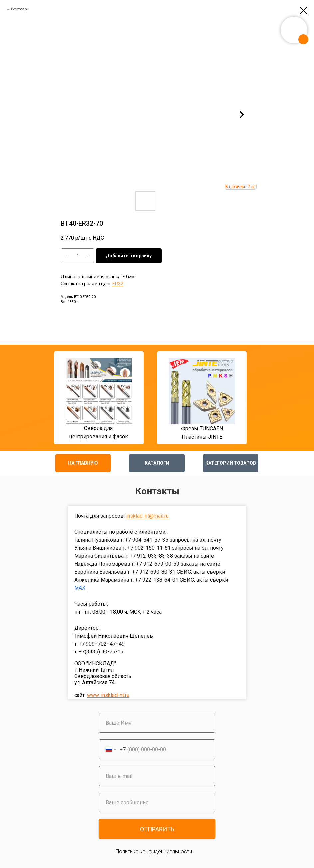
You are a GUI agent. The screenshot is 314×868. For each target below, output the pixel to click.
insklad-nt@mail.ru (147, 516)
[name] (157, 723)
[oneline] (157, 802)
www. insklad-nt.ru (108, 695)
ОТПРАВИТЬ (157, 829)
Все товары (20, 9)
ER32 (118, 284)
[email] (157, 776)
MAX (80, 588)
